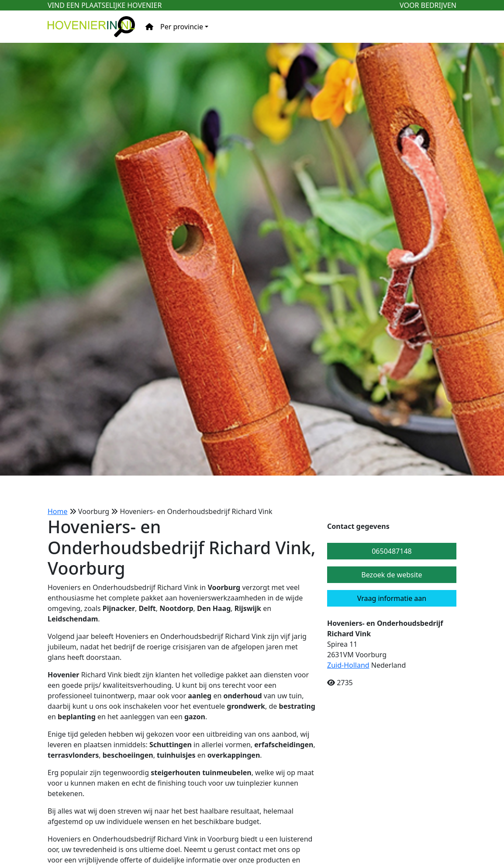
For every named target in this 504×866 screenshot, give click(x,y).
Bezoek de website (392, 575)
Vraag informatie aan (392, 598)
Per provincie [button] (182, 27)
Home (58, 511)
